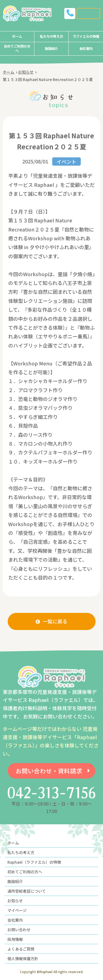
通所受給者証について (27, 891)
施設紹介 (51, 49)
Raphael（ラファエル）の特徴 (34, 862)
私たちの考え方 (51, 37)
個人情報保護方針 (23, 959)
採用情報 (15, 939)
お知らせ (26, 72)
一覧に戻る (55, 621)
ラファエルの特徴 (86, 37)
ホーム (17, 37)
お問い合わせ (19, 930)
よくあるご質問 (21, 949)
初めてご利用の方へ (17, 49)
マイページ (17, 910)
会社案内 (86, 49)
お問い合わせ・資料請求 (49, 771)
